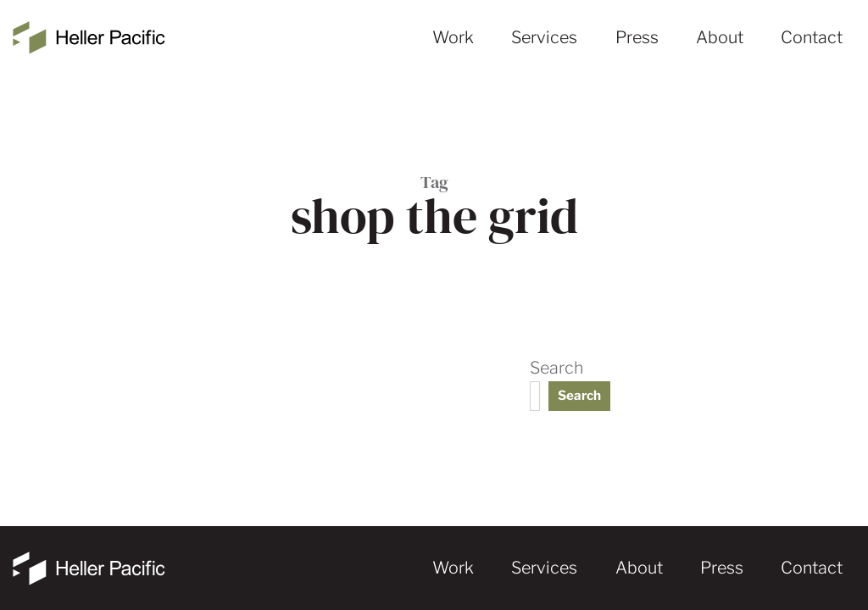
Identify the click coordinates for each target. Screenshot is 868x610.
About (720, 37)
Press (637, 37)
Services (544, 37)
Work (453, 37)
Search (556, 368)
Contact (812, 37)
